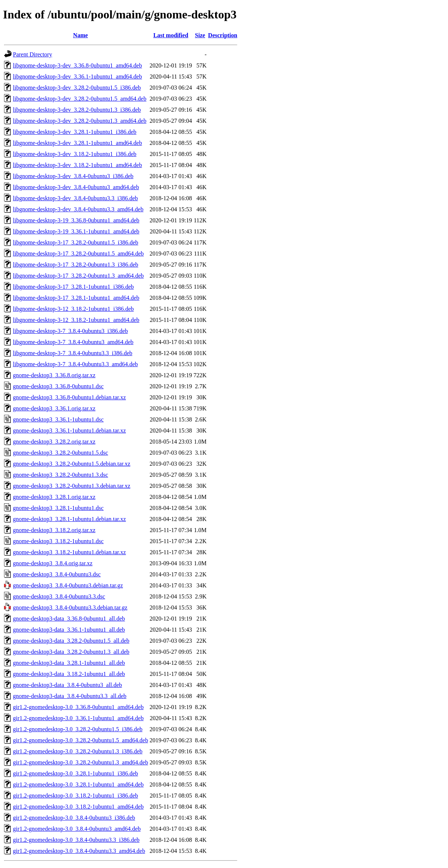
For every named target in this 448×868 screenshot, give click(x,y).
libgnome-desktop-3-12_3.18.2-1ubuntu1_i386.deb (73, 309)
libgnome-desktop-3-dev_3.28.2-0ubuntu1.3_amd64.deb (80, 121)
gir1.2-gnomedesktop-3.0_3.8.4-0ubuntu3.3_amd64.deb (79, 851)
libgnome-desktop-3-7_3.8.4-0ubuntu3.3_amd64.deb (75, 364)
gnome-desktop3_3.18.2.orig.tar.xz (54, 530)
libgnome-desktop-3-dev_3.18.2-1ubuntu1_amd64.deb (77, 165)
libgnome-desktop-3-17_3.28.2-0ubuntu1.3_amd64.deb (78, 276)
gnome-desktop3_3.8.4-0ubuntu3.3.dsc (59, 596)
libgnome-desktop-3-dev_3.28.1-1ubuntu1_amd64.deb (77, 143)
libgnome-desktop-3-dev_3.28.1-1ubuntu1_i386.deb (75, 132)
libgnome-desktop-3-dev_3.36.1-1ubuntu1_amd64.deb (77, 77)
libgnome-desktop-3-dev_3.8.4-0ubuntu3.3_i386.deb (75, 198)
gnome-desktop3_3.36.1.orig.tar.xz (54, 408)
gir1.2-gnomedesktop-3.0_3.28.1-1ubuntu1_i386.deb (75, 773)
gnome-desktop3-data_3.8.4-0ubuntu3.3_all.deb (70, 696)
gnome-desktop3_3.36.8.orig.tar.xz (54, 375)
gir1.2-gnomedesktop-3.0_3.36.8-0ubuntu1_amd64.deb (78, 707)
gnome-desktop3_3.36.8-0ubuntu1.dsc (58, 386)
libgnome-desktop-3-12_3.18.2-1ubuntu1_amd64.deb (76, 320)
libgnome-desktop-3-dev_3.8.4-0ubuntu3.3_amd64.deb (78, 209)
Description (223, 35)
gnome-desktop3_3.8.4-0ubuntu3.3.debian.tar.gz (70, 607)
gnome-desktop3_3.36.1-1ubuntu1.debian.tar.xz (69, 430)
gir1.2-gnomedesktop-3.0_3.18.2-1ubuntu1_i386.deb (75, 796)
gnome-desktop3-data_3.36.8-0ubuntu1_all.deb (69, 619)
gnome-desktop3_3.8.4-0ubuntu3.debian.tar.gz (68, 585)
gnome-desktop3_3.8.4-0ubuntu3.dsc (57, 574)
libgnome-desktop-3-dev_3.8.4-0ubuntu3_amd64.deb (76, 187)
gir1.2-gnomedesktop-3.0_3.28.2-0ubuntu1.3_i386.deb (78, 751)
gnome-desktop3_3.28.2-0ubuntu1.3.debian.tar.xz (72, 486)
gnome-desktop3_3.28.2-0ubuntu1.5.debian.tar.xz (72, 464)
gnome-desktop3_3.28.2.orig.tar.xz (54, 442)
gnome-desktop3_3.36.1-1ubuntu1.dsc (58, 419)
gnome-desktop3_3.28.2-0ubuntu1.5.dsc (61, 453)
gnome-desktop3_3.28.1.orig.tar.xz (54, 497)
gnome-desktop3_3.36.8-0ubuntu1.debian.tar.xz (69, 397)
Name (80, 35)
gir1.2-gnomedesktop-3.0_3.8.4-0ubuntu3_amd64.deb (77, 829)
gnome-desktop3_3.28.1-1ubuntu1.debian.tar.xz (69, 519)
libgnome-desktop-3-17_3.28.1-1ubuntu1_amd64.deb (76, 298)
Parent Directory (32, 54)
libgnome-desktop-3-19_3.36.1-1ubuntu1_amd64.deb (76, 231)
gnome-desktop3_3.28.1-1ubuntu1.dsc (58, 508)
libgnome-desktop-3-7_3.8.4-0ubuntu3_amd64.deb (73, 342)
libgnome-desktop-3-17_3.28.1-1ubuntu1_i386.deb (73, 287)
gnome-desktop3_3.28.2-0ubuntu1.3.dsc (61, 475)
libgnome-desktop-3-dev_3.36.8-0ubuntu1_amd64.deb (77, 65)
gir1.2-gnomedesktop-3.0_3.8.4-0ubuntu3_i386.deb (74, 818)
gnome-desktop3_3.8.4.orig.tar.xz (53, 563)
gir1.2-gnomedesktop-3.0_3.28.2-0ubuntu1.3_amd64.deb (80, 762)
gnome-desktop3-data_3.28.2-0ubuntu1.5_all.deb (71, 641)
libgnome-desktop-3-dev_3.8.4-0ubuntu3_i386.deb (73, 176)
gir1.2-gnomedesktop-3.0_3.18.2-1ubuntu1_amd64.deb (78, 807)
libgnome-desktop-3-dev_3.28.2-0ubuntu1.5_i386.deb (77, 88)
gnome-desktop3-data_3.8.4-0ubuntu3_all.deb (68, 685)
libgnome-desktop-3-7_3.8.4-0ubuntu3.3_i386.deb (73, 353)
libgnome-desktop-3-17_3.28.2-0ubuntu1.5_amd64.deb (78, 254)
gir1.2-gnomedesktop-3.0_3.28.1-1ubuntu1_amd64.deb (78, 784)
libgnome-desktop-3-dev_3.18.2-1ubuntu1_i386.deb (75, 154)
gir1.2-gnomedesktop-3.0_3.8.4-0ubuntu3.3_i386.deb (76, 840)
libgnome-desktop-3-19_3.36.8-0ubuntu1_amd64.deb (76, 220)
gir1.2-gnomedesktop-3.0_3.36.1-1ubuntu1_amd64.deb (78, 718)
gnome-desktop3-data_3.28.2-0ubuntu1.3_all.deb (71, 652)
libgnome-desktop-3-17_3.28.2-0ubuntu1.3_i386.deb (76, 265)
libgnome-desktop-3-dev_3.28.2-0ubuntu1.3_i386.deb (77, 110)
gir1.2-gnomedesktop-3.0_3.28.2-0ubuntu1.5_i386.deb (78, 729)
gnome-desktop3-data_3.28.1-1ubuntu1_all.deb (69, 663)
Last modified (171, 35)
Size (200, 35)
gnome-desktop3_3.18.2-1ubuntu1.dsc (58, 541)
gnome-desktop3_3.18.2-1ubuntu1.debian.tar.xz (69, 552)
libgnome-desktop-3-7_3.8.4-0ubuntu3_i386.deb (70, 331)
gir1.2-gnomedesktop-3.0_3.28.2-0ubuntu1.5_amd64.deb (80, 740)
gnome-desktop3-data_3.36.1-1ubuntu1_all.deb (69, 630)
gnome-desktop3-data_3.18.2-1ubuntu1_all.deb (69, 674)
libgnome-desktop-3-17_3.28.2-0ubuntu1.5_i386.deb (76, 242)
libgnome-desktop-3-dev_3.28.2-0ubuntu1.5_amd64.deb (80, 99)
